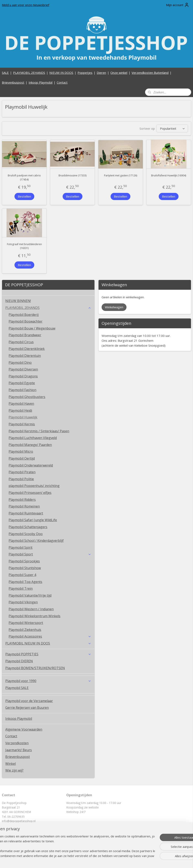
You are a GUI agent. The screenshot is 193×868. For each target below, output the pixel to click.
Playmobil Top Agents (25, 582)
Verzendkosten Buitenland (150, 73)
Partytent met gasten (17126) (121, 175)
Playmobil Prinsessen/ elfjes (30, 493)
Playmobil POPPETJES (48, 654)
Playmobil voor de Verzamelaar (29, 701)
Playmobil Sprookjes (24, 561)
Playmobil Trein (21, 588)
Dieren (101, 73)
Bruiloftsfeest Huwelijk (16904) (169, 175)
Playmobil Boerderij (24, 315)
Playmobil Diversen (23, 369)
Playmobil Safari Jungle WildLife (33, 520)
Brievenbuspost (13, 82)
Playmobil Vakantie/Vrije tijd (30, 595)
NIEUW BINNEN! (18, 301)
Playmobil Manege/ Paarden (30, 445)
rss (93, 861)
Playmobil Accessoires (50, 636)
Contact (62, 82)
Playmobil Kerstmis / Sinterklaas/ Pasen (39, 431)
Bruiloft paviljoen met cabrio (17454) (24, 177)
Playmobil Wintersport (26, 623)
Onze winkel (119, 73)
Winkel (11, 764)
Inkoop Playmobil (40, 82)
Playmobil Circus (21, 342)
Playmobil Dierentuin (25, 356)
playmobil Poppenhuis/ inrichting (34, 486)
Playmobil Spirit (21, 547)
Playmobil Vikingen (23, 602)
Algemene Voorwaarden (24, 729)
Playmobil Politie (21, 479)
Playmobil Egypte (22, 383)
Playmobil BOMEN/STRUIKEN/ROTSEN (35, 668)
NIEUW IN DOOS (61, 73)
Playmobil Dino (20, 363)
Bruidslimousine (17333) (73, 175)
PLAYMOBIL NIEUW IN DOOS (48, 643)
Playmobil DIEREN (19, 661)
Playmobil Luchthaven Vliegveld (33, 438)
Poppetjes (85, 73)
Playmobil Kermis (22, 424)
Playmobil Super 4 (22, 575)
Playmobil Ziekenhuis (25, 630)
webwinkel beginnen (108, 861)
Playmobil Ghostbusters (27, 397)
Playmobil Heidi (20, 410)
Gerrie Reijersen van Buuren (27, 708)
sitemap (84, 861)
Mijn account (178, 5)
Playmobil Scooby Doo (26, 534)
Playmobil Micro (21, 451)
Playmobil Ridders (22, 500)
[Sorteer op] (172, 128)
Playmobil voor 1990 (48, 681)
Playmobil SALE (17, 688)
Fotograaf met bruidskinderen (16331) (24, 246)
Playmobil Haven (21, 404)
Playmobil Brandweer (25, 335)
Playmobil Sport (50, 554)
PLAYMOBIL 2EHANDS (29, 73)
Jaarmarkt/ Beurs (19, 750)
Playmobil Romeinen (24, 506)
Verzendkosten (17, 743)
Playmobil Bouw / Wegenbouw (32, 328)
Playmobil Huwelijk (23, 417)
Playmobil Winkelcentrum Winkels (34, 616)
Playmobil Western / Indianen (31, 609)
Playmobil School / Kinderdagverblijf (36, 541)
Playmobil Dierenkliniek (27, 349)
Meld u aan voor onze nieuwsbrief (26, 5)
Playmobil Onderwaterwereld (31, 465)
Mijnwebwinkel (144, 861)
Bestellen (24, 196)
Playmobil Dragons (23, 376)
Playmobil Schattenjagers (28, 527)
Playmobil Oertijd (22, 458)
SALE (5, 73)
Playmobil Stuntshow (25, 568)
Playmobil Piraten (22, 472)
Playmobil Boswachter (26, 321)
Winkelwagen (114, 307)
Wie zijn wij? (14, 770)
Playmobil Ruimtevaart (26, 513)
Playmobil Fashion (22, 390)
